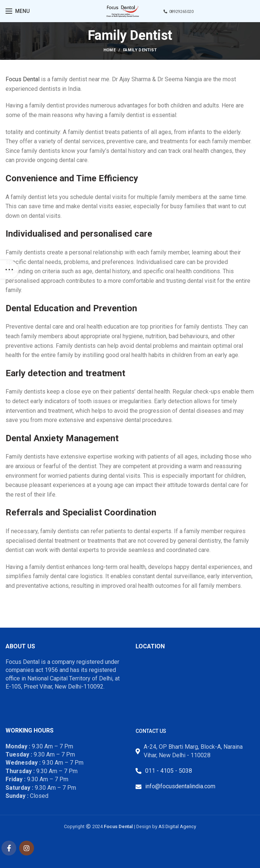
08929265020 (179, 12)
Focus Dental (23, 79)
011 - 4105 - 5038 (169, 771)
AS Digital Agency (177, 826)
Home (110, 50)
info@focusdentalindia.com (180, 786)
